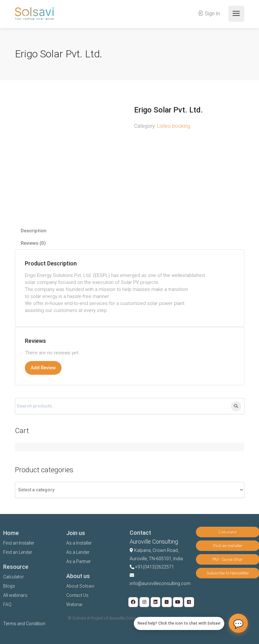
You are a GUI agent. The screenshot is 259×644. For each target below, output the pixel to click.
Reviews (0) (33, 243)
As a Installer (79, 543)
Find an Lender (18, 552)
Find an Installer (19, 543)
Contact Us (77, 595)
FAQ (7, 604)
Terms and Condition (24, 624)
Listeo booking (174, 126)
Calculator (14, 577)
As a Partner (79, 561)
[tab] (130, 231)
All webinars (15, 595)
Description (34, 231)
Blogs (9, 586)
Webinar (75, 604)
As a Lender (78, 552)
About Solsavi (80, 586)
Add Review (43, 368)
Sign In (209, 14)
